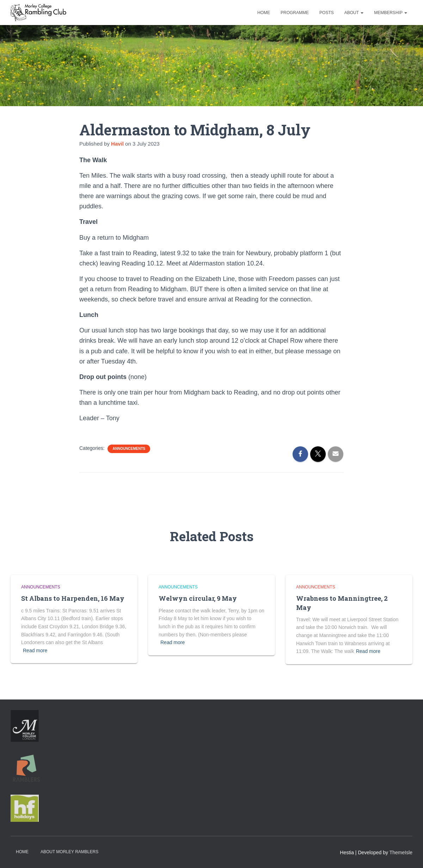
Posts (327, 13)
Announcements (129, 449)
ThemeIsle (401, 852)
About (354, 13)
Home (264, 13)
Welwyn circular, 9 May (198, 598)
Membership (391, 13)
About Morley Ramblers (69, 852)
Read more (35, 650)
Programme (295, 13)
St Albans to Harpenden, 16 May (73, 598)
